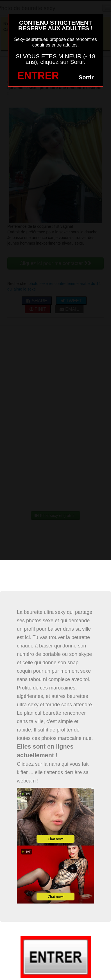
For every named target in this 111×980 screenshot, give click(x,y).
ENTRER (38, 76)
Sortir (86, 77)
